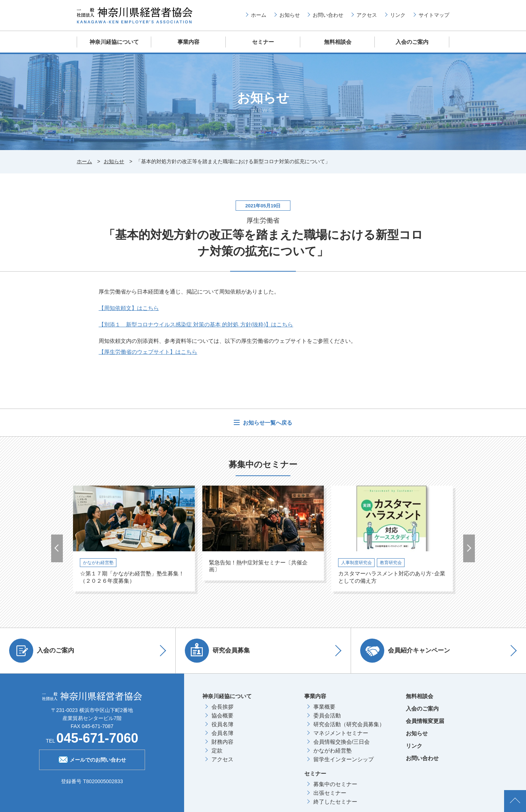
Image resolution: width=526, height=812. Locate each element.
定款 (217, 750)
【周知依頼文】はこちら (129, 308)
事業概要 (324, 707)
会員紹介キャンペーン (405, 651)
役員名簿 (222, 724)
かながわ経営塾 (333, 750)
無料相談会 (338, 42)
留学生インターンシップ (344, 759)
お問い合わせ (328, 15)
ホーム (259, 15)
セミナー (263, 42)
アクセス (367, 15)
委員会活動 (327, 715)
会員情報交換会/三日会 (342, 742)
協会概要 (222, 715)
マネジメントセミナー (341, 733)
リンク (398, 15)
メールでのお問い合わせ (92, 759)
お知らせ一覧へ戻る (267, 423)
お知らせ (290, 15)
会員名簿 (222, 733)
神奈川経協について (114, 42)
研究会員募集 (217, 651)
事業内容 (188, 42)
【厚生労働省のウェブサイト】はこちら (148, 352)
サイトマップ (434, 15)
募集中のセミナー (335, 784)
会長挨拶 (222, 707)
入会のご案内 (412, 42)
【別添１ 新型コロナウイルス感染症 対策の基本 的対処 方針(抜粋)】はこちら (196, 324)
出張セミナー (330, 793)
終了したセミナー (335, 802)
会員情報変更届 (425, 721)
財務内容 (222, 742)
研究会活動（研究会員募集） (349, 724)
